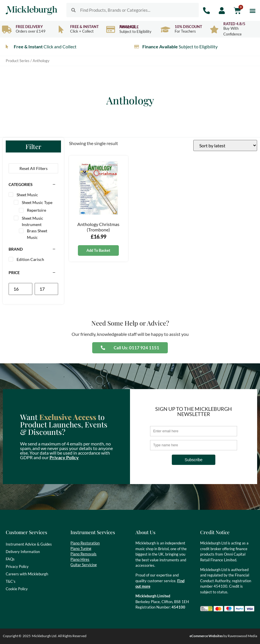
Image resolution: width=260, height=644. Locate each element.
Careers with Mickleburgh (27, 574)
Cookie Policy (17, 589)
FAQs (10, 559)
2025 (27, 636)
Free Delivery (29, 27)
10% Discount (188, 27)
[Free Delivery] (7, 29)
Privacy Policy (64, 457)
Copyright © (12, 636)
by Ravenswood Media (223, 636)
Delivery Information (23, 552)
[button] (252, 10)
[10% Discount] (166, 29)
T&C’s (11, 581)
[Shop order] (225, 145)
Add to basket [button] (98, 250)
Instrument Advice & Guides (29, 544)
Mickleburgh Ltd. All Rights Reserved (59, 636)
